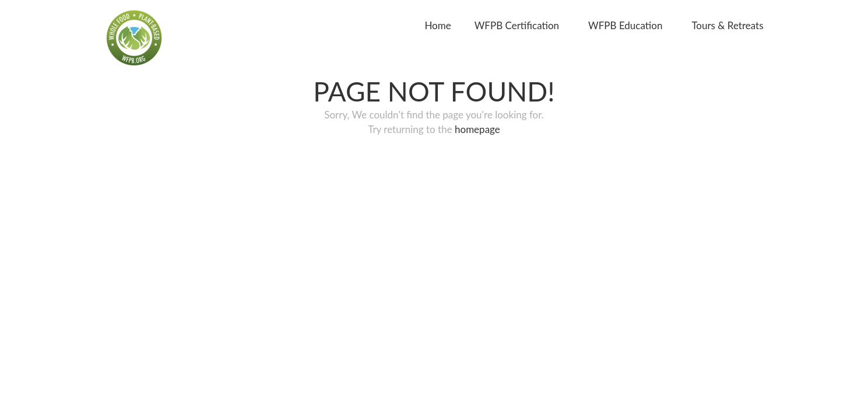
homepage (477, 129)
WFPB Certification (517, 25)
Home (437, 25)
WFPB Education (625, 25)
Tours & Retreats (727, 25)
